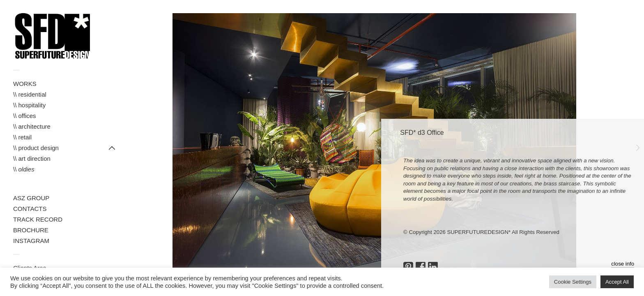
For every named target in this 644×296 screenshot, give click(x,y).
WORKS (25, 84)
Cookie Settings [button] (573, 282)
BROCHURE (31, 230)
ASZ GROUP (31, 198)
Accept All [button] (617, 282)
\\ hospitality (29, 105)
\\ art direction (32, 158)
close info (623, 264)
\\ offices (25, 116)
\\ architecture (32, 126)
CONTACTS (30, 209)
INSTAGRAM (31, 241)
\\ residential (30, 94)
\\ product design (36, 148)
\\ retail (22, 137)
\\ (24, 169)
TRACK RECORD (38, 219)
